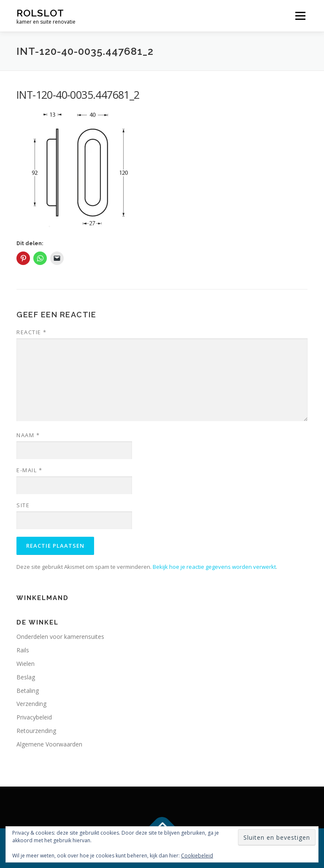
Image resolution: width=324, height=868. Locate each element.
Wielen (26, 664)
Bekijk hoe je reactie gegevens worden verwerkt (214, 567)
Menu (300, 16)
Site (23, 505)
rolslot (40, 13)
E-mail (29, 470)
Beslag (26, 677)
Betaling (28, 691)
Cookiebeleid (197, 856)
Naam (28, 435)
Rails (23, 650)
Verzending (31, 704)
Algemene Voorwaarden (49, 744)
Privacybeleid (34, 717)
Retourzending (36, 731)
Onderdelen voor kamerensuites (60, 637)
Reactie (32, 332)
